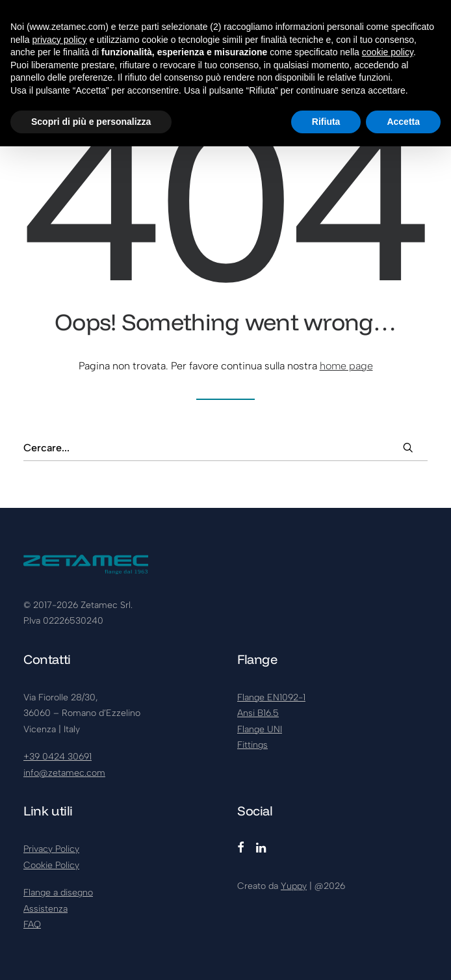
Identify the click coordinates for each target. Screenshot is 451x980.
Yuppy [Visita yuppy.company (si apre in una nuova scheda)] (294, 886)
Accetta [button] (403, 122)
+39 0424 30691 (58, 757)
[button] (408, 447)
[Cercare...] (225, 448)
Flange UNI (260, 729)
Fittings (252, 745)
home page (346, 366)
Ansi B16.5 (258, 713)
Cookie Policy (51, 865)
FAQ (32, 924)
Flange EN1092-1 (271, 697)
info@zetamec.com (64, 773)
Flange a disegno (58, 893)
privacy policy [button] (59, 40)
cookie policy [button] (388, 52)
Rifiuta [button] (326, 122)
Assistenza (45, 909)
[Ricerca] (225, 448)
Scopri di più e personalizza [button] (91, 122)
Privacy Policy (51, 849)
